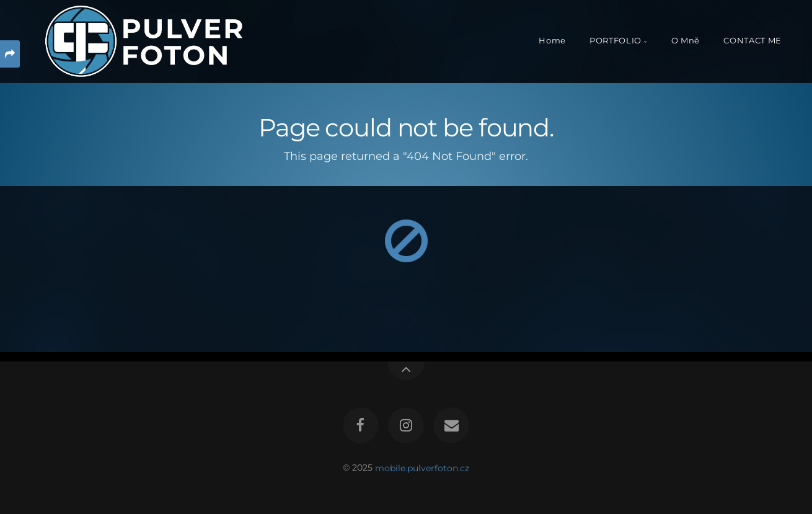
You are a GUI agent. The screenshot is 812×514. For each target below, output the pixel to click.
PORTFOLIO (616, 41)
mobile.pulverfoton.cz (422, 467)
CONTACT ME (752, 41)
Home (552, 41)
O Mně (686, 41)
